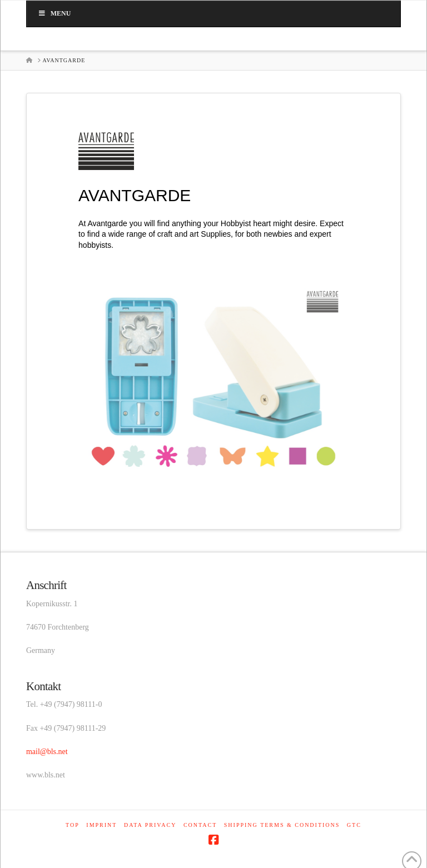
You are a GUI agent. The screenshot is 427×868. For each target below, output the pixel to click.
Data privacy (150, 825)
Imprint (101, 825)
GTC (354, 825)
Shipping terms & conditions (282, 825)
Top (73, 825)
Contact (200, 825)
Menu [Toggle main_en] (54, 13)
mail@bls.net (47, 752)
